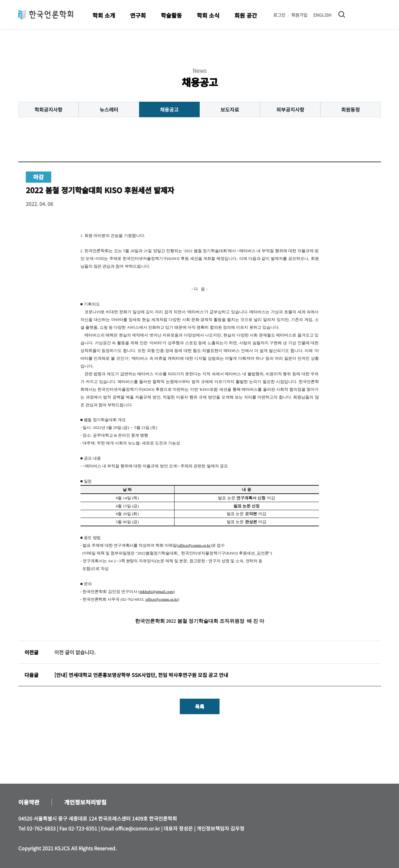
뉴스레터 (109, 109)
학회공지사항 (48, 109)
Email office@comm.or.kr (130, 828)
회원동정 (351, 109)
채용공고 (169, 109)
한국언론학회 (46, 15)
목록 (200, 706)
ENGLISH (322, 15)
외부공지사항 (290, 109)
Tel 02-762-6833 (37, 828)
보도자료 (230, 109)
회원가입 (299, 15)
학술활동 (171, 15)
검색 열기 (342, 15)
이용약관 (29, 802)
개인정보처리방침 (85, 802)
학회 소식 (208, 15)
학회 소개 (104, 15)
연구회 (138, 15)
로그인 (279, 15)
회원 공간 (246, 15)
